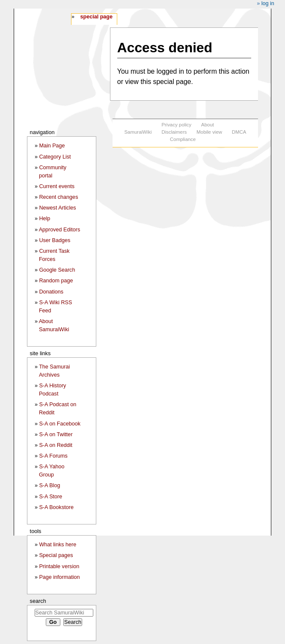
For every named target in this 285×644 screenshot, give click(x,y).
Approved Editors (60, 230)
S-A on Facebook (60, 424)
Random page (56, 281)
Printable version (59, 566)
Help (45, 219)
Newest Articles (57, 208)
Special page (96, 17)
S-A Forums (53, 456)
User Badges (55, 240)
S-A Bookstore (56, 507)
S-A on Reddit (56, 445)
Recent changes (58, 197)
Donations (51, 292)
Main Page (52, 146)
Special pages (56, 555)
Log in (268, 3)
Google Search (57, 270)
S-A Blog (49, 485)
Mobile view (209, 132)
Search (38, 601)
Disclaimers (174, 132)
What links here (58, 545)
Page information (59, 577)
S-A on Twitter (56, 434)
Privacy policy (176, 125)
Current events (57, 186)
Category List (55, 157)
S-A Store (50, 497)
